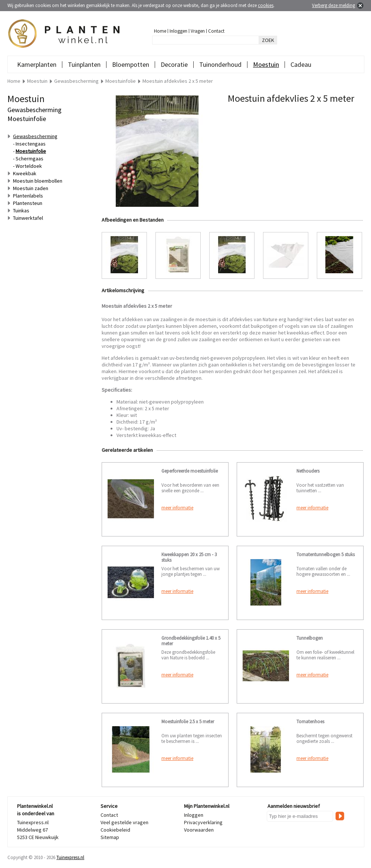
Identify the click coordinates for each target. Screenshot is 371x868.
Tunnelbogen (310, 638)
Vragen (198, 31)
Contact (216, 31)
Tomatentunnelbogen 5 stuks (326, 554)
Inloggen (178, 31)
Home (160, 31)
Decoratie (174, 64)
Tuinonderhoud (220, 64)
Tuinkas (21, 211)
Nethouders (308, 471)
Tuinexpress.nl (70, 857)
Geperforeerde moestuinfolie (190, 471)
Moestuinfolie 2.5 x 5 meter (188, 722)
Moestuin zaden (31, 188)
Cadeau (301, 64)
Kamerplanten (37, 64)
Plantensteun (28, 203)
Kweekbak (25, 173)
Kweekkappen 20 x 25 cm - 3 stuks (189, 557)
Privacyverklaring (203, 822)
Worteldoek (29, 166)
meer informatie (177, 508)
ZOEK (268, 40)
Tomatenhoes (310, 722)
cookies (266, 5)
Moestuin (266, 64)
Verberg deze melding (334, 5)
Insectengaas (31, 144)
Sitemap (110, 837)
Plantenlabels (28, 196)
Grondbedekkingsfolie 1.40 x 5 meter (191, 641)
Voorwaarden (199, 830)
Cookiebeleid (115, 830)
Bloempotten (131, 64)
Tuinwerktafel (28, 218)
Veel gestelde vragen (124, 822)
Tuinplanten (84, 64)
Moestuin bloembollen (38, 181)
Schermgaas (29, 159)
